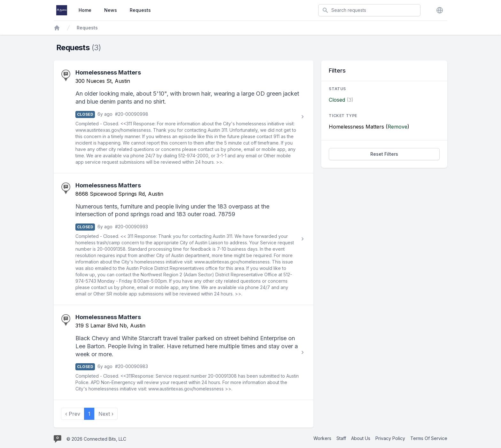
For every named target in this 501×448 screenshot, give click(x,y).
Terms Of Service (429, 438)
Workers (322, 438)
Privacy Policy (390, 438)
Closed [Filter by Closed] (337, 100)
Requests (140, 10)
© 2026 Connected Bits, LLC (96, 439)
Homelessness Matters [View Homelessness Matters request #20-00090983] (108, 317)
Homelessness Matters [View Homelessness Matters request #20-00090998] (108, 72)
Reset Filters (384, 154)
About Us (361, 438)
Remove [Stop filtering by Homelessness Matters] (397, 127)
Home (85, 10)
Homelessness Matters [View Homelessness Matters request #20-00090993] (108, 185)
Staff (341, 438)
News (111, 10)
